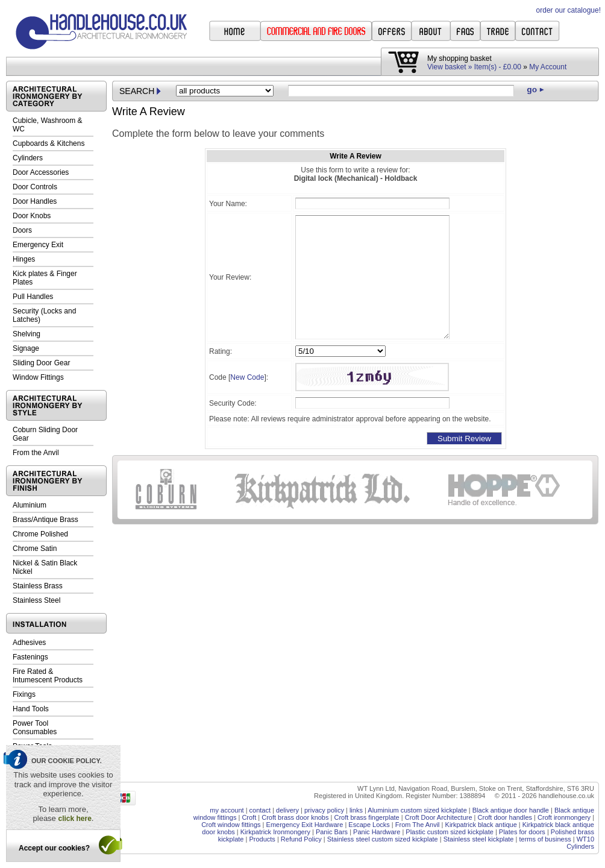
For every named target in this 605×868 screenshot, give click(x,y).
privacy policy (324, 810)
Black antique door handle (511, 810)
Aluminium (30, 505)
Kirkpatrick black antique (481, 825)
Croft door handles (505, 817)
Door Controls (35, 187)
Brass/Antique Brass (45, 520)
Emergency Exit (38, 245)
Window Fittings (38, 377)
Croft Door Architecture (439, 817)
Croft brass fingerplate (366, 817)
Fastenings (30, 657)
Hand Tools (31, 709)
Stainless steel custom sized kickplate (383, 839)
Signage (26, 348)
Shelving (27, 334)
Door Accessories (41, 172)
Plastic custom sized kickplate (450, 832)
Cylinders (28, 158)
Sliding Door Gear (41, 363)
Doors (22, 230)
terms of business (545, 839)
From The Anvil (418, 825)
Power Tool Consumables (35, 728)
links (356, 810)
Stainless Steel (36, 600)
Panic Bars (332, 832)
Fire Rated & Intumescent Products (48, 676)
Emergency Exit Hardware (305, 825)
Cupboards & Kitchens (49, 143)
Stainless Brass (38, 586)
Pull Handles (33, 297)
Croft (249, 817)
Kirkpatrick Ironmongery (275, 832)
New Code (247, 377)
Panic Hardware (377, 832)
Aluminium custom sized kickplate (417, 810)
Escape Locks (369, 825)
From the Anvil (36, 453)
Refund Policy (301, 839)
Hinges (24, 259)
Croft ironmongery (564, 817)
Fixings (24, 694)
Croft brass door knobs (295, 817)
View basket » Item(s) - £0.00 (474, 67)
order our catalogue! (569, 10)
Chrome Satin (35, 549)
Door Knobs (32, 216)
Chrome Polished (40, 534)
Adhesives (29, 643)
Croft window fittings (231, 825)
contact (260, 810)
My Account (548, 67)
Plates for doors (522, 832)
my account (227, 810)
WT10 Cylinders (580, 843)
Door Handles (35, 201)
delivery (287, 810)
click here (74, 819)
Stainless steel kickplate (479, 839)
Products (262, 839)
